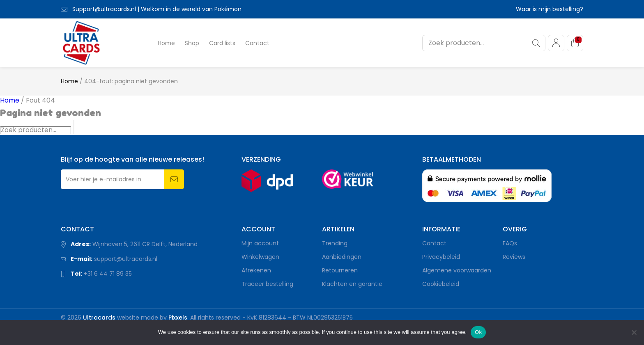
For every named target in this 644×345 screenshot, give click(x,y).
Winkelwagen (260, 257)
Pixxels (178, 318)
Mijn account (260, 243)
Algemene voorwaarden (457, 270)
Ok (478, 332)
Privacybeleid (441, 257)
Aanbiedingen (342, 257)
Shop (192, 43)
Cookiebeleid (441, 284)
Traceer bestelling (267, 284)
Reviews (514, 257)
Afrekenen (256, 270)
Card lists (222, 43)
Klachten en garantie (352, 284)
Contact (257, 43)
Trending (335, 243)
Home (166, 43)
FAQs (510, 243)
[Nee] (634, 332)
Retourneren (340, 270)
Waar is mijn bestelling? (550, 9)
